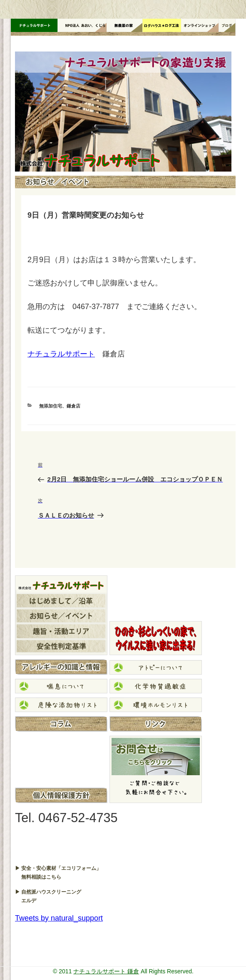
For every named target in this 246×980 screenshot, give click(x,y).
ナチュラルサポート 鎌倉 (106, 971)
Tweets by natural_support (59, 918)
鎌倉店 (73, 406)
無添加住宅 (51, 406)
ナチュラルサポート (61, 354)
